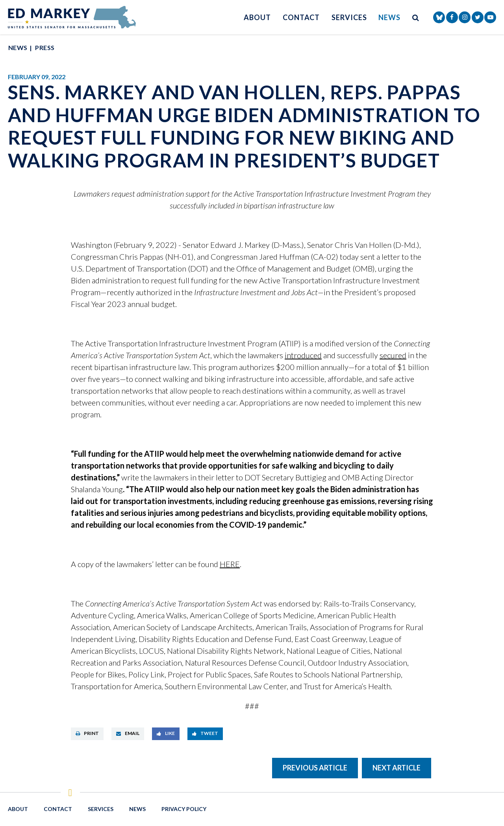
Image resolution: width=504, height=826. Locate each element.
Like (166, 733)
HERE (230, 564)
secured (393, 355)
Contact (301, 17)
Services (349, 17)
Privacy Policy (184, 809)
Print (87, 733)
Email (128, 733)
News (389, 17)
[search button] (416, 17)
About (257, 17)
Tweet (205, 733)
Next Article (397, 768)
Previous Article (315, 768)
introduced (303, 355)
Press (45, 47)
